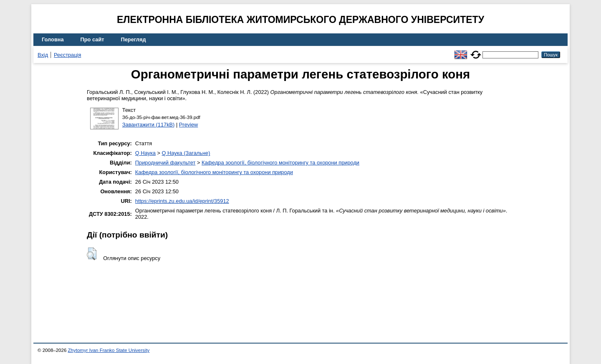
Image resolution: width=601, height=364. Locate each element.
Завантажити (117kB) (149, 125)
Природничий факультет (165, 163)
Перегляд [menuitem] (134, 39)
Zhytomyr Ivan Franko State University (109, 350)
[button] (92, 254)
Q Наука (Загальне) (186, 153)
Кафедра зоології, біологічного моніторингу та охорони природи (280, 163)
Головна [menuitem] (53, 39)
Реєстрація (67, 55)
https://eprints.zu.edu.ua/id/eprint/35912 (182, 201)
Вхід (43, 55)
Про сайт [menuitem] (92, 39)
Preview (189, 125)
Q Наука (145, 153)
